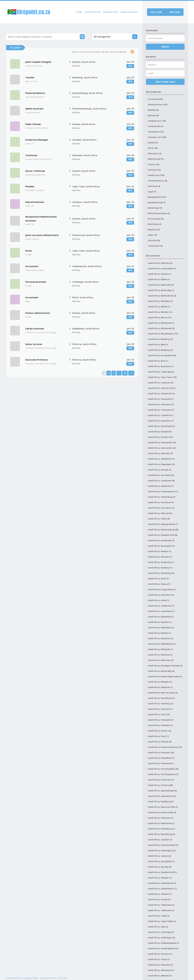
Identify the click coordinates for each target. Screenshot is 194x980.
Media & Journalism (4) (159, 213)
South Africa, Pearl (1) (158, 736)
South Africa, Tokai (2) (158, 916)
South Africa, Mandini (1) (160, 622)
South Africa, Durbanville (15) (162, 442)
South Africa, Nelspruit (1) (160, 687)
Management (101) (157, 197)
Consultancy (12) (156, 132)
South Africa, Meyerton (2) (160, 638)
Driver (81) (153, 148)
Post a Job (62, 978)
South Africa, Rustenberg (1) (161, 829)
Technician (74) (155, 246)
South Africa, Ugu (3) (158, 927)
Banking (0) (153, 110)
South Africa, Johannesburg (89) (163, 530)
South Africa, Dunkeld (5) (160, 432)
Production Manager (37, 140)
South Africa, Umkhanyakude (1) (163, 943)
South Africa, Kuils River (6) (161, 595)
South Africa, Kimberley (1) (161, 562)
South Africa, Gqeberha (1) (161, 486)
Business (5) (153, 115)
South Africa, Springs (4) (159, 867)
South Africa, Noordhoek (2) (161, 698)
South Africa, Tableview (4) (161, 910)
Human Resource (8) (157, 181)
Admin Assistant (34, 109)
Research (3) (154, 229)
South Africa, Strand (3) (159, 899)
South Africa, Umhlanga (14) (161, 938)
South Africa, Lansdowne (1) (161, 611)
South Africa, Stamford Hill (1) (162, 872)
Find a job (174, 12)
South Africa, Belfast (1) (159, 307)
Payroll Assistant (35, 202)
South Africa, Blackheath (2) (161, 328)
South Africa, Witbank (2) (160, 976)
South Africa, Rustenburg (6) (161, 834)
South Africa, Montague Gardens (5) (165, 666)
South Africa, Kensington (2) (161, 546)
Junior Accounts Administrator (42, 235)
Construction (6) (155, 126)
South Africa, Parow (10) (159, 731)
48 (125, 373)
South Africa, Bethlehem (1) (161, 323)
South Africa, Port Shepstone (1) (163, 774)
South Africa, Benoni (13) (160, 317)
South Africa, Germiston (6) (161, 475)
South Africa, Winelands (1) (161, 970)
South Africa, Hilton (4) (159, 519)
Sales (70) (152, 235)
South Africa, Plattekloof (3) (161, 758)
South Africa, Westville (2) (160, 965)
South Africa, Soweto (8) (159, 856)
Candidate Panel (93, 12)
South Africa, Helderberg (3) (161, 497)
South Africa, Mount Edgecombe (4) (165, 676)
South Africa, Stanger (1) (160, 878)
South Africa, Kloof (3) (158, 579)
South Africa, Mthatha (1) (160, 682)
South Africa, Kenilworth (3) (161, 540)
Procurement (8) (156, 219)
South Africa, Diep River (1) (161, 421)
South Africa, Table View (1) (161, 905)
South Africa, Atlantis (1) (159, 274)
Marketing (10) (155, 208)
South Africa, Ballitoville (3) (161, 285)
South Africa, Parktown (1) (160, 725)
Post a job (156, 12)
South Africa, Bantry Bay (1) (161, 290)
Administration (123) (158, 104)
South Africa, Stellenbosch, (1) (162, 889)
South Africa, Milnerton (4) (161, 660)
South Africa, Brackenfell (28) (162, 355)
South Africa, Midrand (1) (160, 655)
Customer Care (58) (157, 137)
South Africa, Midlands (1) (160, 649)
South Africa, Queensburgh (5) (162, 791)
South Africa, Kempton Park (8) (162, 535)
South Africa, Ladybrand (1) (161, 606)
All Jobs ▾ (16, 48)
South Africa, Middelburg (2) (162, 644)
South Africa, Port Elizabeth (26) (163, 769)
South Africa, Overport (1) (160, 709)
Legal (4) (152, 192)
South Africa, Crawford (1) (160, 415)
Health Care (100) (156, 175)
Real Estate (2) (155, 224)
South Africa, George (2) (159, 470)
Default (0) (153, 143)
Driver (29, 251)
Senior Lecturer (34, 344)
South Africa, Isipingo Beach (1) (163, 524)
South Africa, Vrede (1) (159, 959)
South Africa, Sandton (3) (160, 840)
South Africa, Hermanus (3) (161, 502)
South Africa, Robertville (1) (161, 823)
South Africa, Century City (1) (162, 388)
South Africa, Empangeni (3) (161, 464)
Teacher (30, 77)
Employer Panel (111, 12)
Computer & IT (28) (157, 121)
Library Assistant (35, 328)
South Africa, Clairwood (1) (161, 399)
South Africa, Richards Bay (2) (162, 812)
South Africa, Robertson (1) (161, 818)
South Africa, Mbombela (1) (161, 627)
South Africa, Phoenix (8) (160, 742)
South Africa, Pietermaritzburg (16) (165, 747)
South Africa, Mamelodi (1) (161, 617)
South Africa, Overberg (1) (160, 704)
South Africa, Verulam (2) (160, 954)
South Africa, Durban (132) (160, 437)
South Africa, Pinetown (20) (161, 752)
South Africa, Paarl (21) (159, 714)
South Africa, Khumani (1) (160, 557)
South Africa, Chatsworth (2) (161, 393)
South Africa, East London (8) (162, 448)
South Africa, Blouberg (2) (160, 339)
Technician (31, 155)
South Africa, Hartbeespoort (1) (163, 491)
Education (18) (155, 153)
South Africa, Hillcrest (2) (160, 513)
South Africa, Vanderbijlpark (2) (163, 948)
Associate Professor (37, 360)
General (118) (154, 170)
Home (79, 12)
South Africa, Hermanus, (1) (161, 508)
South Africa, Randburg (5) (161, 801)
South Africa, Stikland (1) (160, 894)
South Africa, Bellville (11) (160, 312)
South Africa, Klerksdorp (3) (161, 573)
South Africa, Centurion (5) (161, 383)
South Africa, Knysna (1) (159, 584)
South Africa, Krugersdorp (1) (162, 589)
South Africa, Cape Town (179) (162, 377)
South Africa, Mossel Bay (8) (161, 671)
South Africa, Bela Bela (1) (160, 301)
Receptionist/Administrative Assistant (41, 219)
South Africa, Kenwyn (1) (160, 551)
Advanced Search (129, 12)
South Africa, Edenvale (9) (160, 453)
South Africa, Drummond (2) (161, 426)
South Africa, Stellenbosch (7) (162, 883)
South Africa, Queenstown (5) (162, 796)
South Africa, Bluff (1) (158, 345)
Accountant (32, 266)
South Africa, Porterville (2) (161, 780)
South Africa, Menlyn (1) (159, 633)
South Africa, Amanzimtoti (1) (162, 268)
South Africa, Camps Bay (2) (161, 372)
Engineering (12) (156, 159)
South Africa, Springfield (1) (161, 861)
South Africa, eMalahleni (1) (161, 459)
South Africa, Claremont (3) (161, 404)
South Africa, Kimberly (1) (160, 568)
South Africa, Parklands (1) (161, 720)
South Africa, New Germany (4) (163, 693)
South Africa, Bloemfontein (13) (163, 334)
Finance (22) (154, 164)
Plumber (30, 186)
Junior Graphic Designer (38, 62)
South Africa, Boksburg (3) (160, 350)
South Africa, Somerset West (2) (163, 845)
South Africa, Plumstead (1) (161, 763)
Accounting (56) (155, 99)
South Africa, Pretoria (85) (160, 785)
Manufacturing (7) (156, 202)
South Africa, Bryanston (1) (161, 366)
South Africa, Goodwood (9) (161, 481)
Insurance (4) (154, 186)
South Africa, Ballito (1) (159, 279)
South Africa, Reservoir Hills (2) (163, 807)
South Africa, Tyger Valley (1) (162, 921)
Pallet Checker (33, 124)
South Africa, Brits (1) (158, 361)
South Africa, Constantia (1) (161, 410)
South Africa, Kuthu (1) (159, 600)
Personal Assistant (36, 282)
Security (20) (154, 240)
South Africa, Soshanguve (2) (162, 850)
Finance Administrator (38, 313)
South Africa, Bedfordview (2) (162, 296)
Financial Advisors (35, 93)
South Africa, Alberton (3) (160, 263)
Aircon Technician (35, 171)
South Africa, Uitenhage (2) (161, 932)
